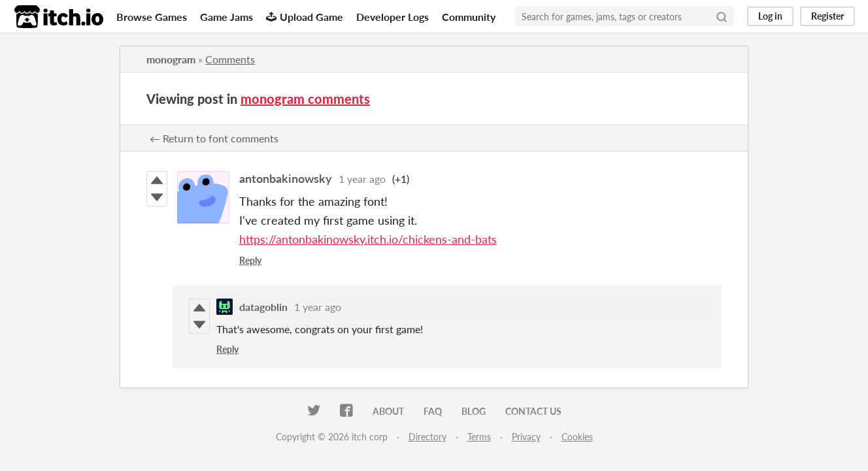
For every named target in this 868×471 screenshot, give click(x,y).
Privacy (526, 437)
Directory (427, 437)
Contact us (533, 411)
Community (469, 17)
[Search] (722, 16)
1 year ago (362, 179)
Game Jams (226, 17)
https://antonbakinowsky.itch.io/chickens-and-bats (368, 239)
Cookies (577, 437)
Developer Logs (392, 17)
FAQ (433, 411)
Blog (474, 411)
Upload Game (305, 17)
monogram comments (305, 99)
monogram (171, 59)
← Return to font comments (214, 138)
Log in (770, 16)
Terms (479, 437)
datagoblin (263, 307)
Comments (230, 59)
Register (827, 16)
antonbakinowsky (286, 178)
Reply (250, 260)
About (388, 411)
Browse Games (152, 17)
